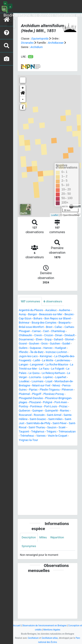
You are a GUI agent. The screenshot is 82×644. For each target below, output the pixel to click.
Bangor (32, 314)
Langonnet (37, 364)
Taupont (24, 431)
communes (30, 301)
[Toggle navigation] (10, 24)
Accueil (17, 626)
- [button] (23, 99)
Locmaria (35, 377)
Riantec (65, 411)
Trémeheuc (27, 436)
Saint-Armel (54, 415)
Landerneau (63, 360)
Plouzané (35, 402)
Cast (46, 331)
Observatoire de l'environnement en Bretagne (44, 626)
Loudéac (24, 381)
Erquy (48, 339)
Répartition (57, 537)
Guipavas (36, 348)
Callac (58, 327)
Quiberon (24, 411)
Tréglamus (38, 431)
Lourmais (38, 381)
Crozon (49, 335)
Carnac (37, 331)
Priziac (63, 406)
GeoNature (33, 638)
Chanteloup (58, 331)
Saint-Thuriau (37, 427)
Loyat (49, 381)
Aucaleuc (51, 310)
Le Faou (44, 369)
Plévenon (67, 390)
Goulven (34, 344)
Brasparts (65, 323)
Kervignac (46, 356)
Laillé (37, 360)
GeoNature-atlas (50, 638)
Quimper (38, 411)
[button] (23, 94)
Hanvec (48, 348)
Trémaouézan (67, 431)
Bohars (38, 318)
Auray (22, 314)
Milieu (43, 537)
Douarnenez (26, 339)
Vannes (41, 436)
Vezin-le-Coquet (57, 436)
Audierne (64, 310)
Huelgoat (61, 348)
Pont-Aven (61, 402)
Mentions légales (52, 630)
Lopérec (48, 377)
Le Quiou (34, 373)
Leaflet (55, 215)
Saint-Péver (59, 423)
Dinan (59, 335)
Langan (23, 364)
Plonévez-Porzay (54, 394)
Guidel (66, 344)
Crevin (38, 335)
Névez (56, 385)
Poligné (48, 402)
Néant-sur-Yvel (41, 385)
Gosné (23, 344)
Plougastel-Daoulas (31, 398)
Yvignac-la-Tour (28, 440)
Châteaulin (25, 335)
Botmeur (24, 323)
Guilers (23, 348)
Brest (49, 327)
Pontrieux (36, 406)
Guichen (55, 344)
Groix (44, 344)
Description (29, 537)
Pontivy (23, 406)
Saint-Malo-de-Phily (38, 423)
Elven (39, 339)
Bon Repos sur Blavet (58, 318)
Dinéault (70, 335)
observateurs (53, 301)
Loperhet (61, 377)
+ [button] (23, 88)
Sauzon (52, 427)
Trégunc (51, 431)
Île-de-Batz (37, 352)
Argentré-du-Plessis (31, 310)
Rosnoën (39, 415)
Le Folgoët (58, 369)
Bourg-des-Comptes (44, 323)
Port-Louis (51, 406)
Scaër (62, 427)
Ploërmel (24, 394)
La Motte (48, 360)
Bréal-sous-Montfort (31, 327)
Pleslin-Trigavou (50, 390)
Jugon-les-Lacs (28, 356)
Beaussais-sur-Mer (51, 314)
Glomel (69, 339)
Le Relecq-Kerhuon (53, 373)
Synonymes (29, 546)
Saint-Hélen (55, 419)
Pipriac (33, 390)
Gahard (58, 339)
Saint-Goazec (38, 419)
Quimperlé (51, 411)
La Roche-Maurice (57, 364)
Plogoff (37, 394)
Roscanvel (25, 415)
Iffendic (24, 352)
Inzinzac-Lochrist (56, 352)
